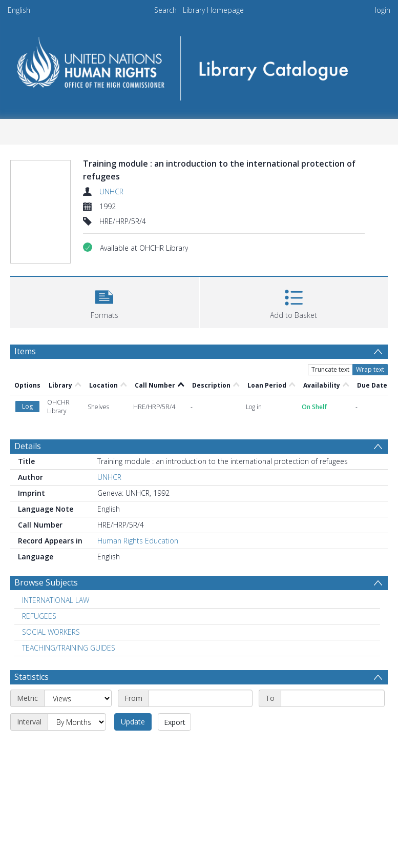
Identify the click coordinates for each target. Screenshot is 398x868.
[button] (104, 301)
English (19, 10)
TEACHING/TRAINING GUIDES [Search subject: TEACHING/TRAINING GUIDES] (69, 648)
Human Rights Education (138, 541)
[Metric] (78, 698)
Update (133, 722)
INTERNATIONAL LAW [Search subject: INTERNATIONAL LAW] (56, 600)
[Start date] (201, 698)
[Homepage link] (199, 65)
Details (28, 446)
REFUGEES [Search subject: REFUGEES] (39, 616)
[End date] (333, 698)
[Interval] (77, 722)
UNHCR (111, 191)
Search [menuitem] (165, 10)
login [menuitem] (383, 10)
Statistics (32, 677)
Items (25, 351)
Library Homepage (213, 10)
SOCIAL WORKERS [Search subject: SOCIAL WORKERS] (51, 632)
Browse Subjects (46, 582)
